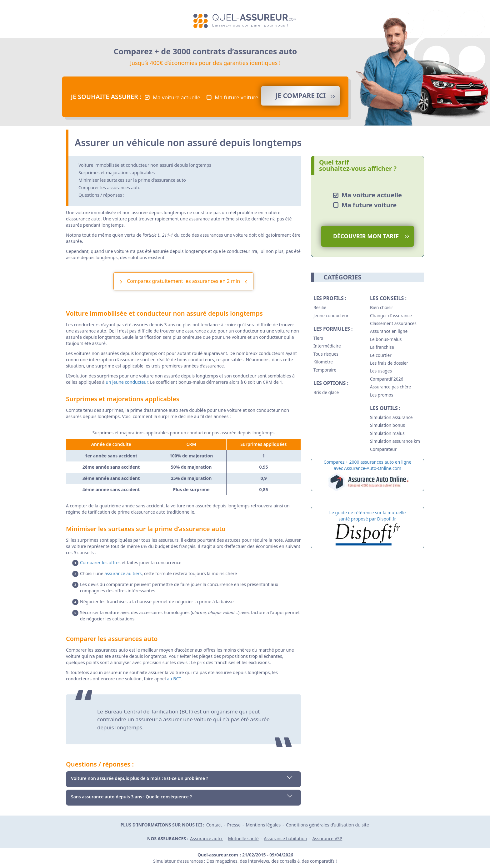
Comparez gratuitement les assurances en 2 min (183, 281)
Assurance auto (206, 838)
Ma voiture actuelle (177, 97)
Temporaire (325, 370)
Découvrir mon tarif (366, 236)
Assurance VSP (327, 838)
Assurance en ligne (389, 331)
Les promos (382, 395)
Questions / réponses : (101, 195)
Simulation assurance (391, 417)
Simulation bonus (387, 425)
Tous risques (326, 354)
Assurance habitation (285, 838)
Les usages (381, 371)
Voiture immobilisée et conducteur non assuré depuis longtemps (145, 165)
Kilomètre (323, 362)
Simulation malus (387, 433)
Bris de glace (326, 392)
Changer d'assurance (391, 316)
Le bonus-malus (386, 339)
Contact (214, 825)
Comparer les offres (100, 562)
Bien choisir (382, 307)
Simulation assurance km (395, 441)
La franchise (382, 347)
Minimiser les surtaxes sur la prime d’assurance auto (132, 180)
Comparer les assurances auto (109, 187)
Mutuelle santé (243, 838)
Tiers (318, 338)
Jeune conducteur (331, 316)
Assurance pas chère (390, 387)
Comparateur (383, 449)
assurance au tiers (123, 573)
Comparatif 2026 (387, 379)
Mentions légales (263, 825)
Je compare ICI (300, 96)
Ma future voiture (236, 97)
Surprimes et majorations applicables (117, 173)
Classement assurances (393, 323)
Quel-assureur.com (218, 855)
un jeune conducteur (127, 382)
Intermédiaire (327, 346)
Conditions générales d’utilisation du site (327, 825)
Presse (234, 825)
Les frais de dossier (389, 363)
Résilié (320, 307)
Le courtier (381, 355)
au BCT (174, 679)
